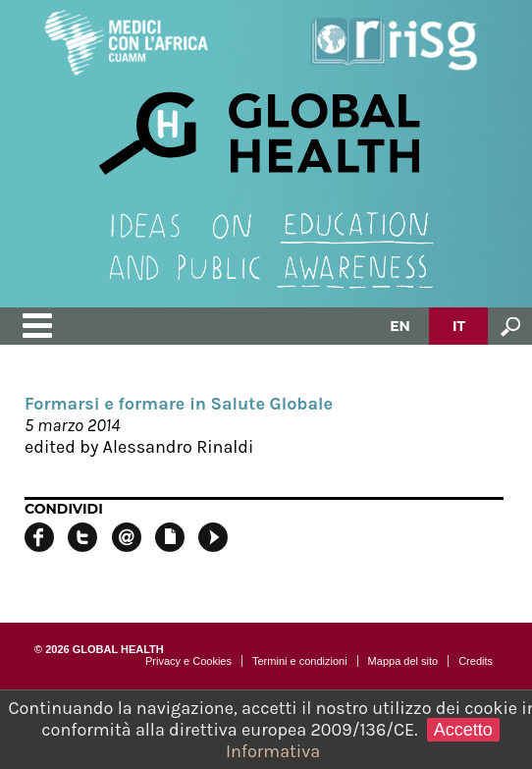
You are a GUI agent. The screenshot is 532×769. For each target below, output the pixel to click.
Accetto (463, 730)
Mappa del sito (403, 661)
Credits (476, 661)
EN (400, 326)
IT (459, 326)
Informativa (273, 751)
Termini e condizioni (300, 661)
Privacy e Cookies (188, 661)
